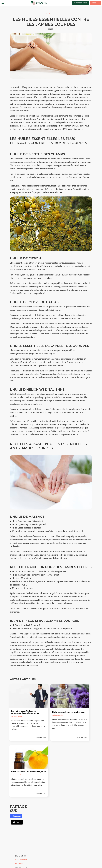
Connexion (95, 3)
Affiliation (19, 863)
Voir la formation (81, 3)
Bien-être (49, 14)
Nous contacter (21, 860)
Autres (54, 14)
